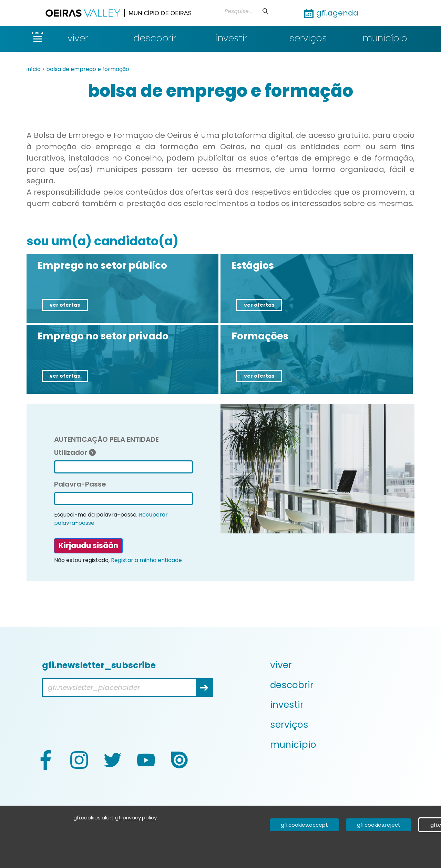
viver (78, 38)
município (385, 38)
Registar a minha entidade (146, 560)
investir (232, 38)
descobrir (155, 38)
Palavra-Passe (80, 484)
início (34, 69)
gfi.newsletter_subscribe (99, 665)
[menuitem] (342, 665)
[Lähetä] (265, 11)
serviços (308, 38)
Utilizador (75, 452)
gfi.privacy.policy (136, 818)
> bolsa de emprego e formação (85, 69)
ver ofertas (65, 305)
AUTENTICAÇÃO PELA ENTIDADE (106, 439)
